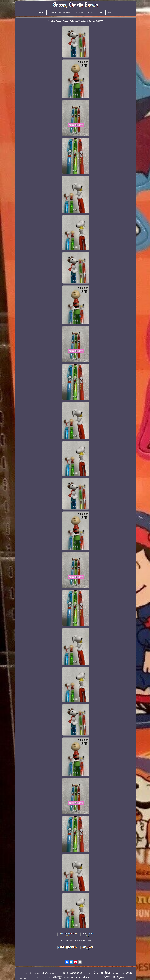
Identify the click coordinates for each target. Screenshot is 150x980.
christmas (76, 973)
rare (65, 973)
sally (49, 978)
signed (78, 978)
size (45, 978)
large (21, 973)
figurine (116, 973)
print (100, 978)
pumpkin (29, 973)
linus (129, 973)
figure (121, 977)
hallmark (86, 977)
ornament (88, 973)
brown (98, 972)
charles (69, 978)
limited (53, 973)
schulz (44, 973)
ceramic (129, 978)
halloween (39, 978)
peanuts (109, 977)
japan (95, 978)
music (122, 973)
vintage (57, 977)
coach (60, 974)
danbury (31, 978)
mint (37, 973)
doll (25, 978)
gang (21, 978)
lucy (108, 973)
